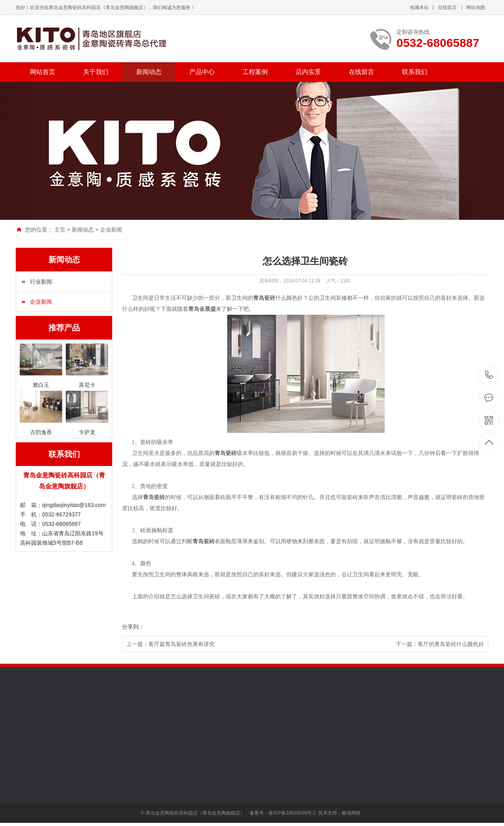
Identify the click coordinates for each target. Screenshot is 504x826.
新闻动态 (149, 72)
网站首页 (43, 72)
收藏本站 (419, 7)
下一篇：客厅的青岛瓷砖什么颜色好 (440, 644)
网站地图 (476, 7)
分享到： (133, 627)
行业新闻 (41, 282)
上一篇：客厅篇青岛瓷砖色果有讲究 (170, 644)
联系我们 (415, 72)
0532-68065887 (489, 376)
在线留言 (447, 7)
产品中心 (202, 72)
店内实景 (308, 72)
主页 (60, 230)
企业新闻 (111, 230)
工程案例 (255, 72)
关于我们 (96, 72)
